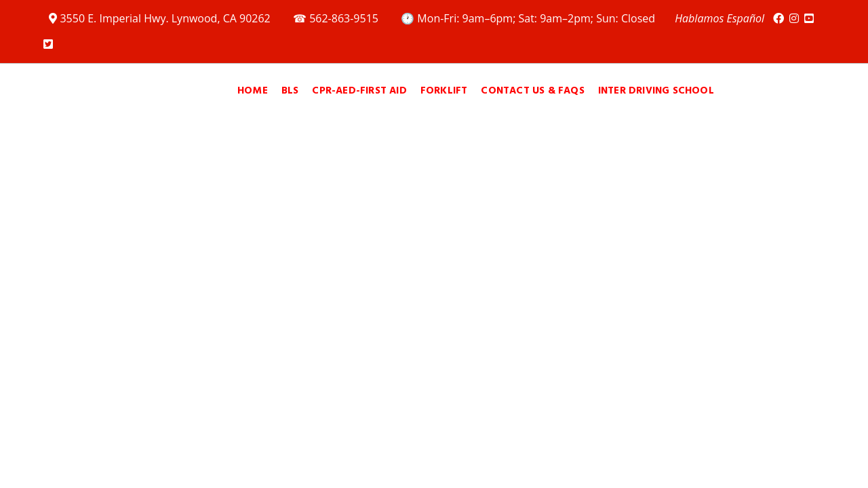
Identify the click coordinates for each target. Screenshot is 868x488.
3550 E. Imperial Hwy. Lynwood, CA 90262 (161, 18)
